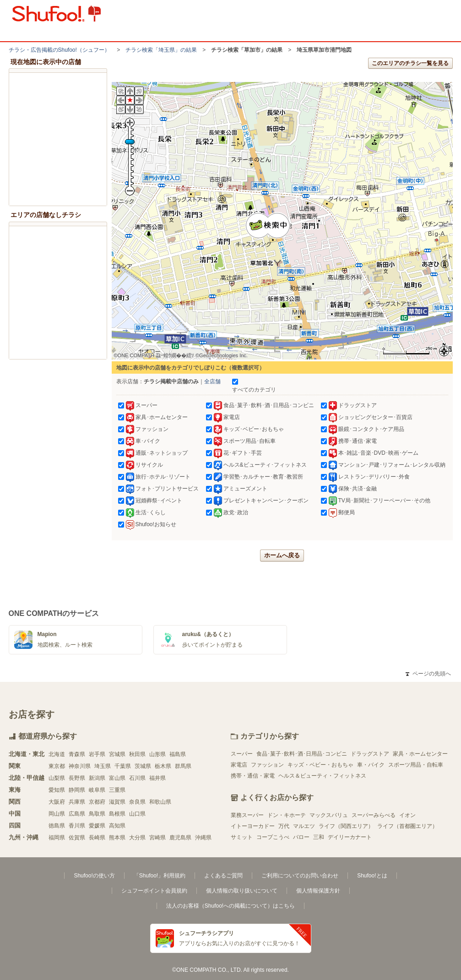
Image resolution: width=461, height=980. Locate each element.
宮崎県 (157, 838)
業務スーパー (247, 815)
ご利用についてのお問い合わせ (300, 876)
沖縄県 (203, 838)
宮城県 (117, 754)
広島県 (77, 814)
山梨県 (57, 778)
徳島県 (57, 826)
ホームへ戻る (282, 555)
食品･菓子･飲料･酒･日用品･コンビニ (302, 754)
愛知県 (57, 790)
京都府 (97, 802)
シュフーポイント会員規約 (154, 891)
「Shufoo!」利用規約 (160, 876)
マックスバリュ (329, 815)
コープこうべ (273, 837)
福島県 (178, 754)
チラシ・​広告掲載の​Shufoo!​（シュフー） (59, 50)
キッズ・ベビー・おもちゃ (320, 765)
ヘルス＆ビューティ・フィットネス (322, 776)
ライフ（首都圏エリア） (407, 826)
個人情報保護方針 (318, 891)
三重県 (117, 790)
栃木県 (163, 766)
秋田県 (137, 754)
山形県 (157, 754)
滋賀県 (117, 802)
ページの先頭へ (428, 674)
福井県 (157, 778)
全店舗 (212, 381)
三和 (319, 837)
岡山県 (57, 814)
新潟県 (97, 778)
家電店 (239, 765)
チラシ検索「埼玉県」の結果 (161, 50)
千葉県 (123, 766)
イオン (407, 815)
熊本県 (117, 838)
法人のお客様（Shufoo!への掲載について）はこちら (230, 906)
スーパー (242, 754)
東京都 (57, 766)
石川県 (137, 778)
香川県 (77, 826)
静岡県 (77, 790)
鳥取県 (97, 814)
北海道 (57, 754)
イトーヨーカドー (253, 826)
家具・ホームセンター (420, 754)
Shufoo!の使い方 (94, 876)
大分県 (137, 838)
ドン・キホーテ (287, 815)
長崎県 (97, 838)
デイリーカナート (350, 837)
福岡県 (57, 838)
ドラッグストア (370, 754)
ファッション (267, 765)
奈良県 (137, 802)
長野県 (77, 778)
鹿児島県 (180, 838)
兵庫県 (77, 802)
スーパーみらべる (374, 815)
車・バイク (371, 765)
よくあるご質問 (223, 876)
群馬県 (183, 766)
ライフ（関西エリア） (346, 826)
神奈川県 (80, 766)
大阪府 (57, 802)
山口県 (137, 814)
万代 (284, 826)
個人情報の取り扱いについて (242, 891)
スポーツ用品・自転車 (416, 765)
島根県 (117, 814)
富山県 (117, 778)
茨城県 (143, 766)
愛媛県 (97, 826)
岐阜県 (97, 790)
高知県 (117, 826)
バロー (301, 837)
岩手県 (97, 754)
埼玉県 (103, 766)
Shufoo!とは (372, 876)
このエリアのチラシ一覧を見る (410, 63)
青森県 (77, 754)
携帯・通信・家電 (253, 776)
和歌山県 (160, 802)
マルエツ (304, 826)
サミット (242, 837)
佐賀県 (77, 838)
